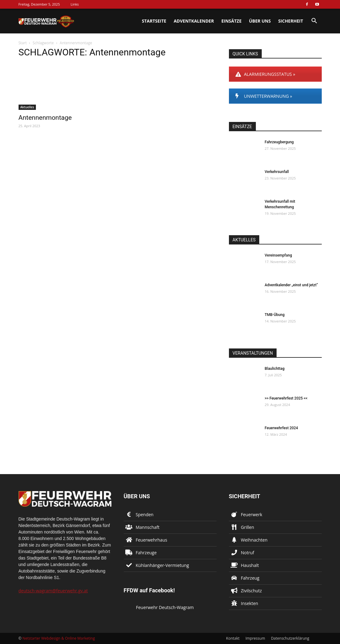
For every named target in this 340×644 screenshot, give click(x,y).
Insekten (250, 603)
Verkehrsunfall (277, 172)
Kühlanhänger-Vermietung (162, 565)
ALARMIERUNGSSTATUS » (265, 74)
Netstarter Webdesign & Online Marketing (59, 638)
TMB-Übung (275, 315)
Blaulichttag (275, 369)
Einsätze (231, 21)
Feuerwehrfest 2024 (282, 428)
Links (75, 4)
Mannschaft (148, 527)
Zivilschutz (252, 591)
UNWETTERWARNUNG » (264, 96)
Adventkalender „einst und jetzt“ (291, 285)
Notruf (248, 553)
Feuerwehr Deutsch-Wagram (165, 607)
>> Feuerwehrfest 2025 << (286, 398)
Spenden (145, 514)
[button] (314, 22)
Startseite (154, 21)
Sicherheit (291, 21)
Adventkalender (194, 21)
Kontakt (233, 638)
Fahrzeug (250, 578)
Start (23, 43)
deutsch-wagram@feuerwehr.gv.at (53, 591)
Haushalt (250, 565)
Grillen (248, 527)
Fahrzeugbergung (279, 142)
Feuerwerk (252, 514)
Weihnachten (254, 540)
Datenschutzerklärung (290, 638)
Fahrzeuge (146, 553)
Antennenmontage (45, 118)
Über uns (260, 21)
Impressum (255, 638)
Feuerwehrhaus (152, 540)
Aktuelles (27, 107)
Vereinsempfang (278, 255)
